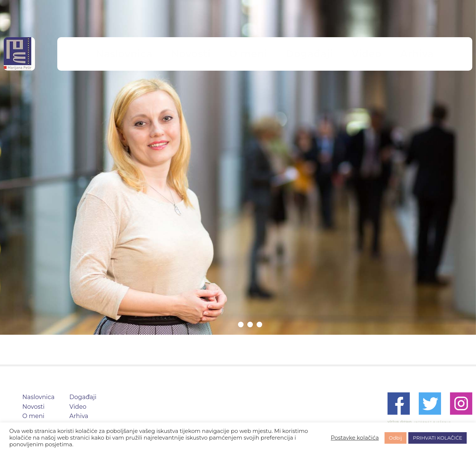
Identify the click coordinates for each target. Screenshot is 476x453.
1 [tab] (241, 325)
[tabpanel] (238, 167)
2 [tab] (250, 325)
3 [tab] (259, 325)
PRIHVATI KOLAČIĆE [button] (438, 438)
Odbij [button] (396, 438)
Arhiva (373, 54)
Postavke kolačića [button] (355, 438)
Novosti (210, 54)
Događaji (295, 54)
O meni (251, 54)
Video (336, 54)
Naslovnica (163, 54)
